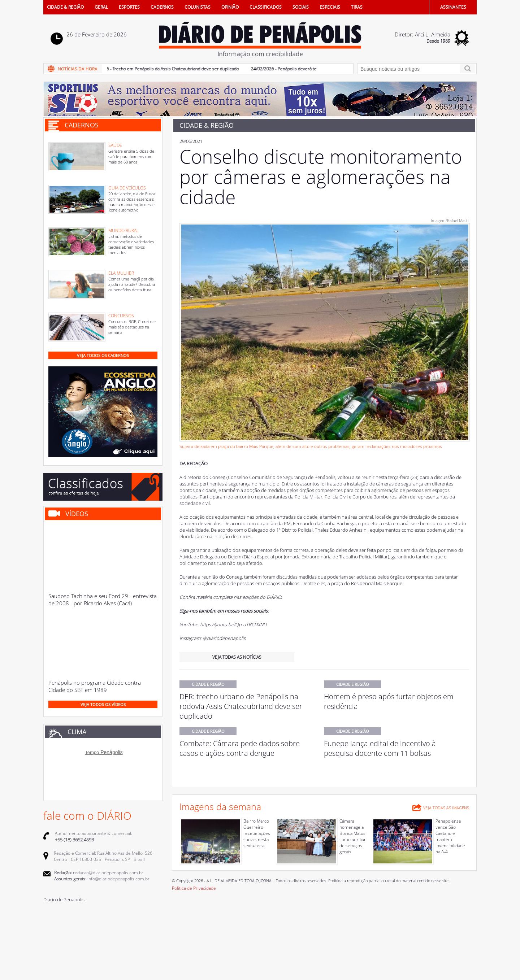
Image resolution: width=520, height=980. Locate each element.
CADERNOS (162, 7)
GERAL (101, 7)
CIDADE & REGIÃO (65, 7)
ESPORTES (129, 7)
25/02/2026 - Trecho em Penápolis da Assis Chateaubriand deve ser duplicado (165, 69)
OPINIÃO (230, 7)
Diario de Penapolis (64, 900)
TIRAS (357, 7)
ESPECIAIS (330, 7)
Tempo (92, 752)
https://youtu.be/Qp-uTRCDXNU (233, 624)
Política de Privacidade (194, 888)
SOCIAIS (301, 7)
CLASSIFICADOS (266, 7)
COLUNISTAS (198, 7)
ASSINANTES (453, 7)
